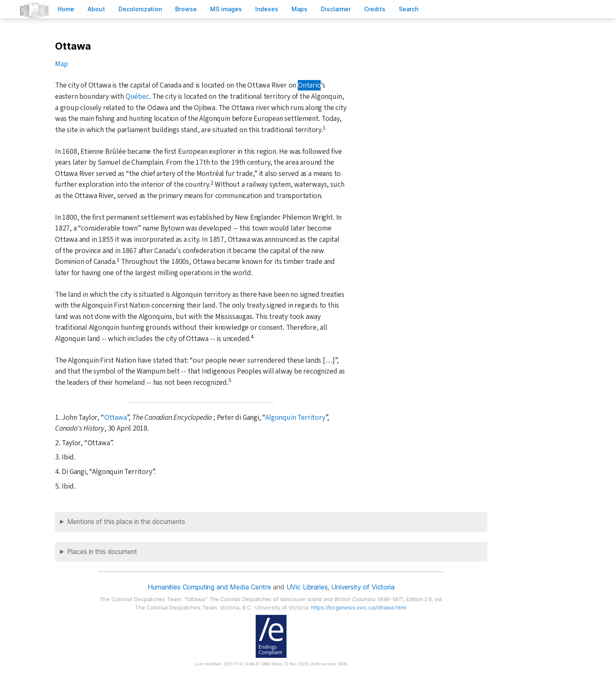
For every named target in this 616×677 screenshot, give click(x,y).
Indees (267, 9)
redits (375, 9)
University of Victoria (363, 587)
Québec (137, 97)
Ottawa (116, 417)
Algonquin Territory (295, 417)
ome (66, 9)
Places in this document (102, 552)
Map (61, 64)
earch (409, 9)
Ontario (309, 85)
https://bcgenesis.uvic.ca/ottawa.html (359, 608)
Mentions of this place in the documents (126, 522)
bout (96, 9)
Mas (299, 9)
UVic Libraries (307, 587)
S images (226, 9)
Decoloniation (140, 9)
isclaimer (336, 9)
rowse (186, 9)
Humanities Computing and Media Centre (209, 587)
